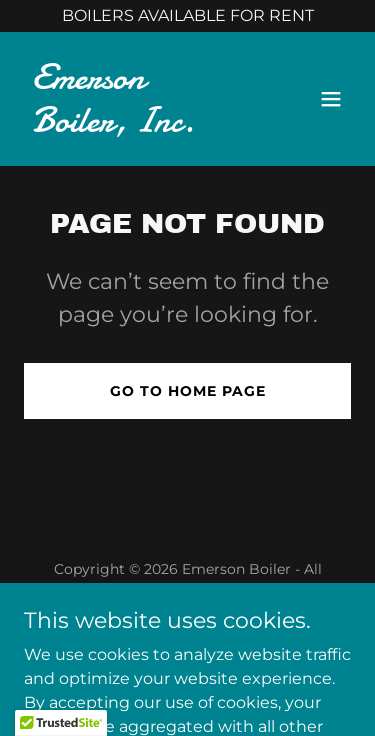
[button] (331, 99)
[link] (138, 126)
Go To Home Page (188, 391)
